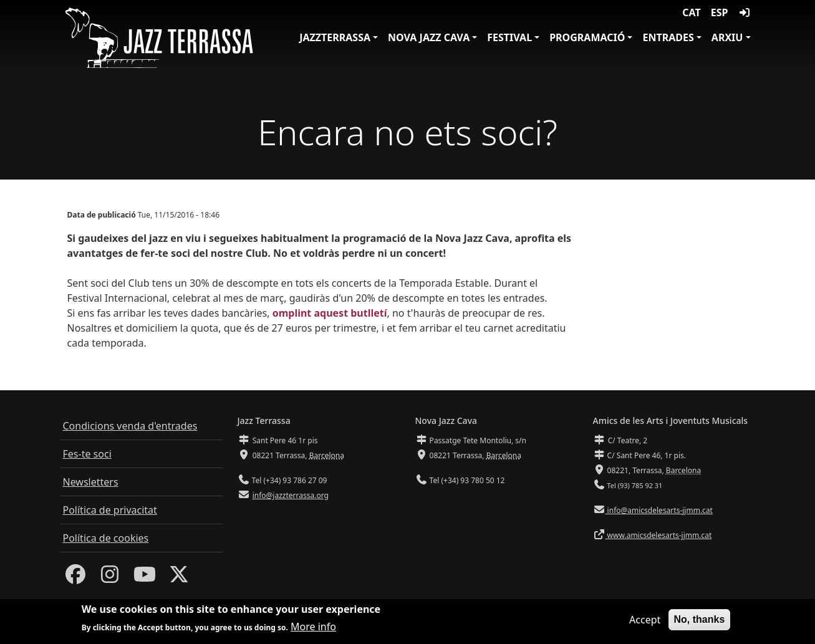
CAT (691, 12)
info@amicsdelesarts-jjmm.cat (659, 510)
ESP (720, 12)
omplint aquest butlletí (330, 313)
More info (313, 628)
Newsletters (91, 482)
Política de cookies (106, 538)
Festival (509, 37)
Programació (587, 37)
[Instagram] (110, 578)
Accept (645, 620)
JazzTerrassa (335, 37)
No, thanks (700, 620)
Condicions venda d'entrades (130, 426)
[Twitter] (179, 578)
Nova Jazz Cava (429, 37)
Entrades (668, 37)
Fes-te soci (87, 454)
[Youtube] (145, 578)
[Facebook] (75, 578)
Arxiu (727, 37)
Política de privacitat (110, 510)
